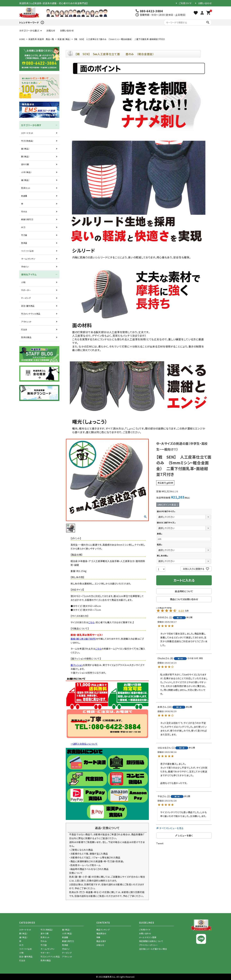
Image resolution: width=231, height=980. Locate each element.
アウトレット (26, 322)
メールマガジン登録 (148, 937)
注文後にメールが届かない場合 (153, 949)
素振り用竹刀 (27, 219)
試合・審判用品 (28, 306)
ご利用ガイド (185, 3)
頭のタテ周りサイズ (166, 511)
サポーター (26, 290)
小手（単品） (26, 172)
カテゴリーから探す (31, 125)
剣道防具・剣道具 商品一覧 (41, 39)
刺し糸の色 (163, 556)
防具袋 (24, 243)
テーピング (26, 298)
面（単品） (25, 149)
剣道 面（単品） (64, 39)
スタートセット (27, 133)
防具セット (26, 188)
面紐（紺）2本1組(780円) (83, 639)
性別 (160, 544)
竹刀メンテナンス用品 (31, 314)
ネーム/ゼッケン (28, 259)
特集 (98, 937)
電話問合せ (102, 933)
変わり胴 (25, 164)
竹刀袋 (24, 235)
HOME (22, 39)
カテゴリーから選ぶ (29, 30)
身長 (160, 534)
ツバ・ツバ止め (28, 251)
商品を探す (101, 941)
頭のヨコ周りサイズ (167, 522)
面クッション (77, 665)
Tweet (160, 843)
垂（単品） (25, 180)
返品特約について (184, 591)
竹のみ (24, 211)
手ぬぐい (25, 266)
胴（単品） (25, 156)
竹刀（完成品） (27, 141)
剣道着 (24, 196)
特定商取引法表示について (151, 941)
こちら (91, 622)
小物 (23, 282)
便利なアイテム (29, 274)
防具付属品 (26, 337)
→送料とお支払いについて (84, 744)
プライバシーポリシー (148, 945)
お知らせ (51, 30)
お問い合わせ (205, 3)
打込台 (24, 329)
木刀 (23, 227)
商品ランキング (103, 930)
